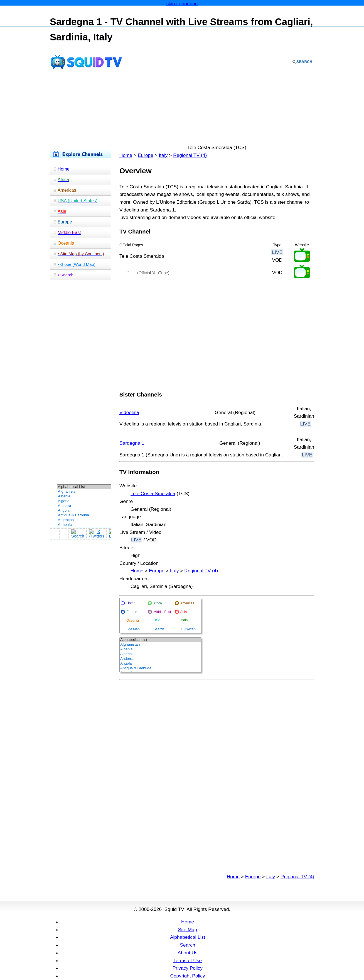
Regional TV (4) (190, 155)
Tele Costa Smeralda (153, 493)
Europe (146, 155)
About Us (187, 953)
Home (126, 155)
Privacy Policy (188, 968)
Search (188, 945)
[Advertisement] (182, 91)
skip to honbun (182, 4)
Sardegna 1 (132, 443)
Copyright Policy (187, 976)
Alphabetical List (188, 937)
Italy (163, 155)
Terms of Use (188, 960)
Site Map (188, 930)
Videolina (129, 412)
